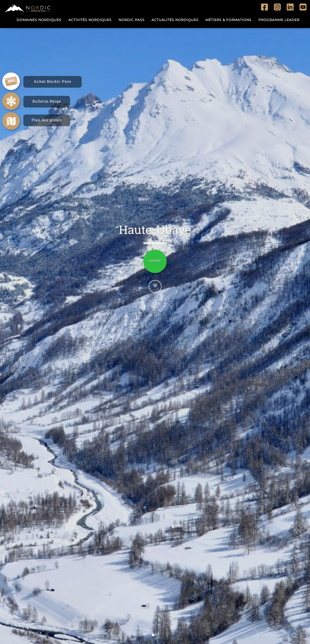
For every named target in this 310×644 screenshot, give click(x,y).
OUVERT (155, 261)
